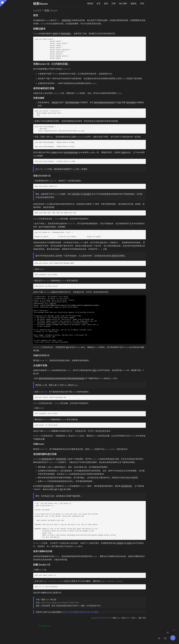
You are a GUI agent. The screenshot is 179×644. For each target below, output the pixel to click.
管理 (142, 3)
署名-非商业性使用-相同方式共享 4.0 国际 (68, 606)
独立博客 (123, 3)
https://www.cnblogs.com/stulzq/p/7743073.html (60, 603)
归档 (114, 3)
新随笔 (134, 3)
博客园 (90, 3)
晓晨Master (41, 4)
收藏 (140, 618)
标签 (106, 3)
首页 (99, 3)
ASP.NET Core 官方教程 (89, 612)
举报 (144, 618)
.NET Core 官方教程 (70, 612)
